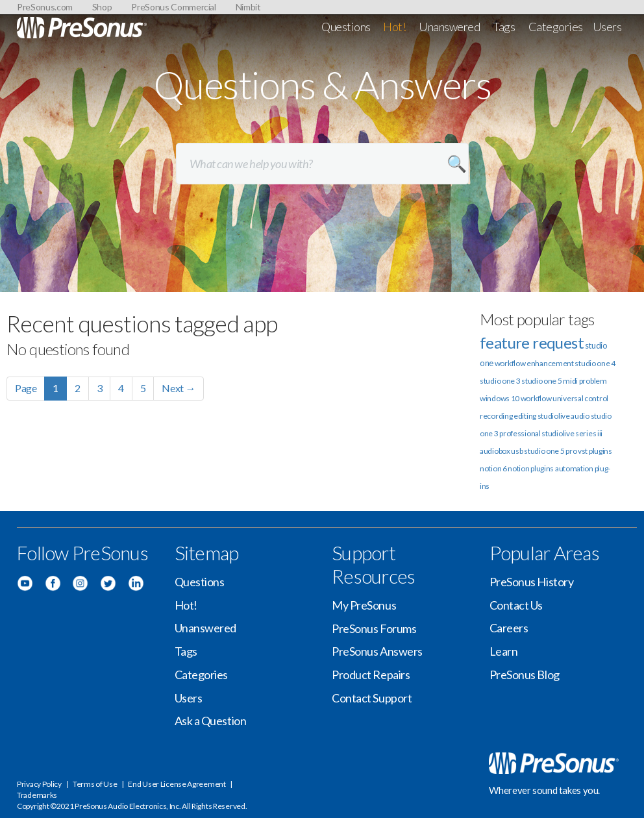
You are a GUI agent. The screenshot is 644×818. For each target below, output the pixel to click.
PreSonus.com (45, 7)
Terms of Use (95, 784)
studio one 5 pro (550, 451)
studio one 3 (500, 381)
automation (574, 468)
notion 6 (493, 468)
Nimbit (248, 7)
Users (607, 27)
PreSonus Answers (377, 651)
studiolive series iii (572, 433)
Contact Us (516, 605)
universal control (580, 398)
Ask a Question (211, 721)
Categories (556, 27)
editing (525, 416)
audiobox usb (501, 451)
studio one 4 (595, 363)
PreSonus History (532, 582)
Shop (102, 7)
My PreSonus (364, 605)
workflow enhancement (534, 363)
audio (580, 416)
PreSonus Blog (525, 675)
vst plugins (595, 451)
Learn (504, 651)
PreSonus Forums (374, 628)
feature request (532, 342)
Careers (509, 628)
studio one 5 (541, 381)
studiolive (554, 416)
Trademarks (37, 795)
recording (496, 416)
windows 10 (500, 398)
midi (570, 381)
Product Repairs (371, 675)
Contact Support (372, 698)
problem (593, 381)
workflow (536, 398)
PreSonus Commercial (173, 7)
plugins (542, 468)
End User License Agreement (177, 784)
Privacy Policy (39, 784)
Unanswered (450, 27)
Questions (346, 27)
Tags (504, 27)
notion (518, 468)
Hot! (394, 27)
